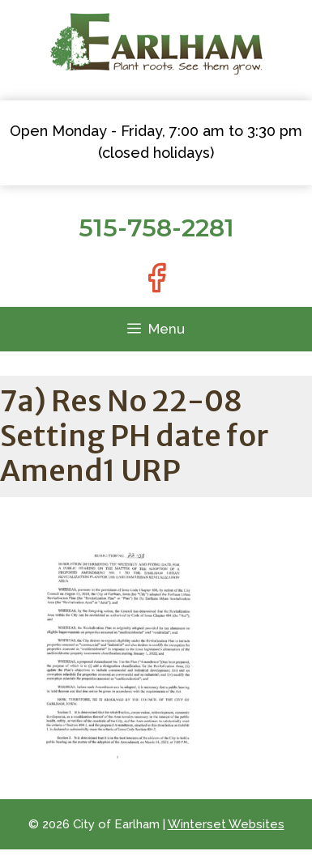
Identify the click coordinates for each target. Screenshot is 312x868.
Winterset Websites (226, 824)
